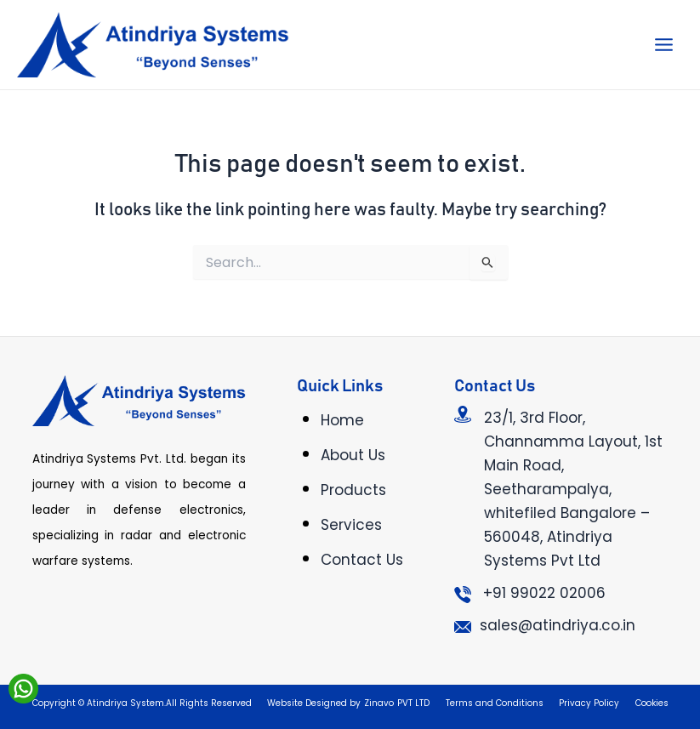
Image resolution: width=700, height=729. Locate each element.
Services (351, 525)
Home (342, 420)
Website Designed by (314, 703)
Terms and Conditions (495, 703)
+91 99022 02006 (544, 593)
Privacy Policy (589, 703)
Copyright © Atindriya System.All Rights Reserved (142, 703)
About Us (353, 455)
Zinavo (379, 703)
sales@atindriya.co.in (558, 625)
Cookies (652, 703)
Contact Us (362, 560)
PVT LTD (413, 703)
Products (353, 490)
